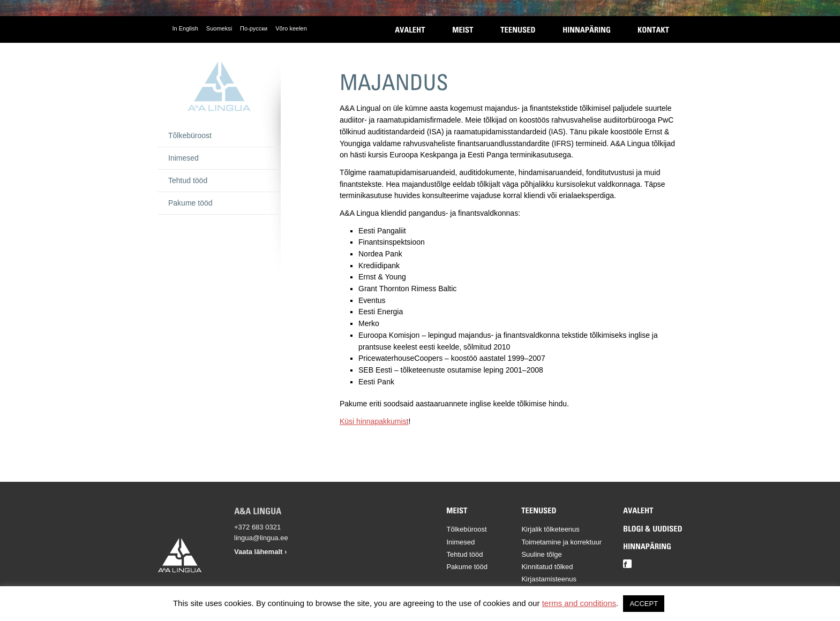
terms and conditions (579, 603)
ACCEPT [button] (644, 604)
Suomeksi (219, 28)
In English (185, 28)
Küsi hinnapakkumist (374, 421)
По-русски (254, 28)
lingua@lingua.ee (261, 538)
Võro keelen (291, 28)
